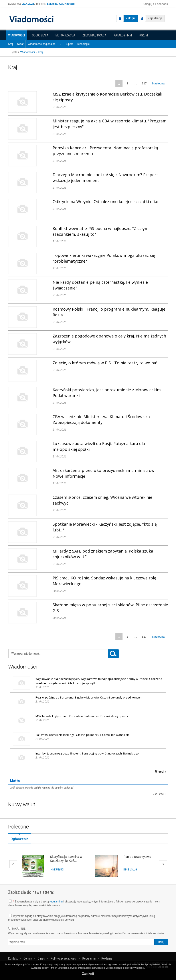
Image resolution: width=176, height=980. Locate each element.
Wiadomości (17, 35)
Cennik (28, 958)
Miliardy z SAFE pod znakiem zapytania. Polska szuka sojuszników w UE (103, 554)
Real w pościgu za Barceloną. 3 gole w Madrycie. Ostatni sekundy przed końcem (89, 697)
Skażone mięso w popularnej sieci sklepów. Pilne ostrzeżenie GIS (110, 608)
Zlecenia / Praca (94, 35)
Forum (143, 35)
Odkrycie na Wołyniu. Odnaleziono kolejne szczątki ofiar (106, 202)
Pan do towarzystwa (137, 857)
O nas (41, 958)
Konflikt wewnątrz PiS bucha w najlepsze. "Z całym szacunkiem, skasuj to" (101, 231)
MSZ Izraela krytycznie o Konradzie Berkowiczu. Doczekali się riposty (107, 97)
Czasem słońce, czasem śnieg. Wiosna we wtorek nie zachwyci (102, 500)
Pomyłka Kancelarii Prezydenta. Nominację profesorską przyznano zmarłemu (105, 151)
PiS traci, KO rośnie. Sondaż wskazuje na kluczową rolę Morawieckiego (104, 581)
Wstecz (13, 864)
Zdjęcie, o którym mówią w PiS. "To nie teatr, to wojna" (105, 363)
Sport (70, 44)
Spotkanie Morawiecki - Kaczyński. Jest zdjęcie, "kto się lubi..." (105, 527)
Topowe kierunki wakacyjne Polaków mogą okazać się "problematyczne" (104, 258)
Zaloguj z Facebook (155, 4)
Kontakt (13, 958)
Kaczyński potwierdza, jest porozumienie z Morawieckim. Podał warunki (107, 393)
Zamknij (88, 974)
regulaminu (56, 902)
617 (144, 83)
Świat (20, 44)
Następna (158, 83)
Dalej (163, 864)
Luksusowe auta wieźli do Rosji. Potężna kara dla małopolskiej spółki (99, 446)
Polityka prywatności (64, 958)
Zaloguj (131, 18)
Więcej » (161, 772)
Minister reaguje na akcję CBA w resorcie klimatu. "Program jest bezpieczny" (110, 124)
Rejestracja (155, 18)
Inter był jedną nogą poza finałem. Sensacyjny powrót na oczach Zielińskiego (87, 753)
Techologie (83, 44)
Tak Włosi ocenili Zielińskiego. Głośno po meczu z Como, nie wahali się (82, 735)
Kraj (11, 44)
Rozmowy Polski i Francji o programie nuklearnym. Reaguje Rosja (109, 312)
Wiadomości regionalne (42, 44)
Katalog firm (123, 35)
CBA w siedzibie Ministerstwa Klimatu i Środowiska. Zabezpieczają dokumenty (102, 419)
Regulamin (89, 958)
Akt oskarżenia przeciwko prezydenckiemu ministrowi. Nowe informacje (105, 473)
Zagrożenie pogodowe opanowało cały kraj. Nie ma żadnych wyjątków (109, 339)
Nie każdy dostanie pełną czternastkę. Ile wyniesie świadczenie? (100, 285)
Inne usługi (57, 870)
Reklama (107, 958)
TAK (13, 928)
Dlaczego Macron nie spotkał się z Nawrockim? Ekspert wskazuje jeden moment (105, 178)
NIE (21, 928)
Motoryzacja (65, 35)
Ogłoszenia (40, 35)
